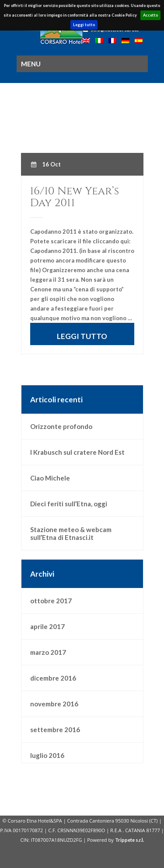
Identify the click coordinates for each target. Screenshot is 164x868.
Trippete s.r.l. (129, 840)
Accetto (150, 15)
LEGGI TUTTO (82, 336)
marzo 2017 (48, 652)
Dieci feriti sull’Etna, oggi (69, 504)
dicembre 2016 (53, 678)
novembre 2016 (54, 704)
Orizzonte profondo (61, 426)
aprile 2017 (47, 626)
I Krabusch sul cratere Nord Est (77, 452)
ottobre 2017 (51, 601)
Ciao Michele (50, 478)
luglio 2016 (47, 755)
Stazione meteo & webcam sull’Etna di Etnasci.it (71, 533)
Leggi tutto (84, 25)
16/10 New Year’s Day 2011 (75, 197)
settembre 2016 (55, 730)
